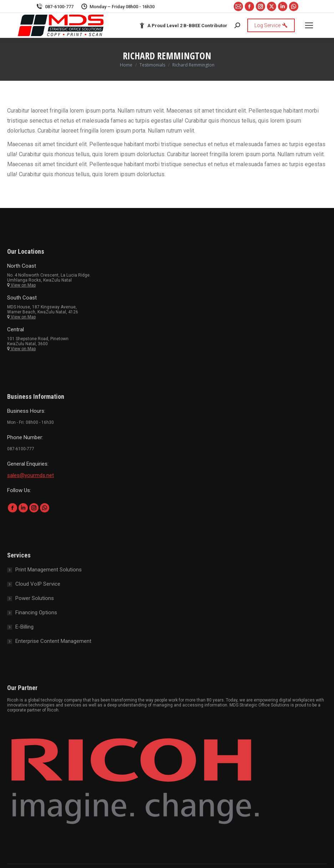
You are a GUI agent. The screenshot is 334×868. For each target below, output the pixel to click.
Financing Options (36, 612)
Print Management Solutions (49, 570)
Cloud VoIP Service (38, 584)
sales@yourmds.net (31, 475)
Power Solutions (35, 598)
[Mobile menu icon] (309, 25)
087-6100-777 (55, 7)
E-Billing (24, 627)
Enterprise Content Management (53, 641)
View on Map (21, 285)
